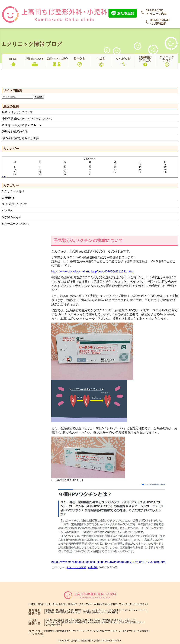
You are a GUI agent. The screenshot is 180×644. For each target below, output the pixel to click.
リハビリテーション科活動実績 (133, 631)
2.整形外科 (9, 198)
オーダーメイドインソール (96, 610)
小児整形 (114, 610)
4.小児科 (7, 211)
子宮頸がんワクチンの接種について (89, 240)
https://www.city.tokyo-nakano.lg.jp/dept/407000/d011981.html (92, 271)
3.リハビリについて (15, 204)
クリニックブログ (138, 604)
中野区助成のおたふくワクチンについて (27, 119)
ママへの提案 (94, 622)
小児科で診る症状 (54, 620)
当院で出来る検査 (73, 620)
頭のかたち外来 (53, 625)
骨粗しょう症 (66, 610)
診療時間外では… (110, 622)
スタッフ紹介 (86, 604)
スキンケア (130, 620)
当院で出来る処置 (92, 620)
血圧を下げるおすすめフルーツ (22, 125)
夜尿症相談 (67, 622)
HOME (33, 604)
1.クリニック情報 (13, 191)
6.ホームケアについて (16, 224)
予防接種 (87, 612)
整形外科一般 (52, 610)
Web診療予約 (100, 604)
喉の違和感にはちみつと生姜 (20, 138)
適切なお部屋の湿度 (15, 132)
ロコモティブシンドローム (133, 610)
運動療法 (60, 631)
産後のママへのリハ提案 (105, 612)
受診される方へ (60, 604)
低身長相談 (80, 622)
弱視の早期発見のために (132, 622)
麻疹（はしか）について (18, 112)
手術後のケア (75, 612)
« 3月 (4, 176)
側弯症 (78, 610)
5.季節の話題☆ (12, 217)
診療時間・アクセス (118, 604)
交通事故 (50, 612)
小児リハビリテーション (105, 631)
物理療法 (50, 631)
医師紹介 (73, 604)
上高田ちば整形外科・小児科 (86, 641)
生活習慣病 (61, 612)
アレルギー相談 (53, 622)
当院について (44, 604)
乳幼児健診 (117, 620)
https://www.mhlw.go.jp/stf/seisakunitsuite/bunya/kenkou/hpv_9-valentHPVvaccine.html (109, 562)
